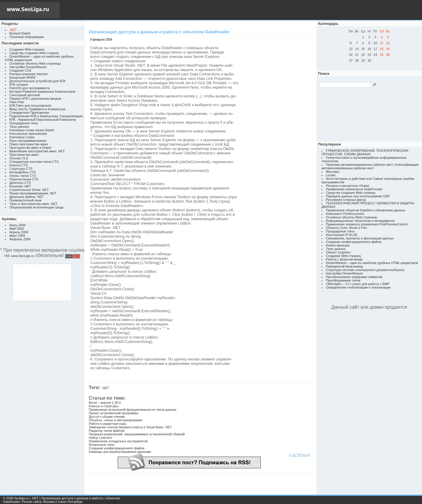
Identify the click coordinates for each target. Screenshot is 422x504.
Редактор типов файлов (107, 431)
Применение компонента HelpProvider (354, 189)
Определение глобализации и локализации (358, 287)
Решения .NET (20, 186)
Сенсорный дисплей (25, 95)
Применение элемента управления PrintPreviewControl (367, 224)
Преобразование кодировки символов (354, 277)
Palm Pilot (17, 102)
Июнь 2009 (18, 225)
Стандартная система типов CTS (34, 162)
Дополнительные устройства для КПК (37, 81)
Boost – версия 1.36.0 (105, 403)
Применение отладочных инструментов (118, 441)
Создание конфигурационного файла (117, 448)
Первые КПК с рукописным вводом (35, 99)
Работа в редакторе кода (107, 424)
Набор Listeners (100, 438)
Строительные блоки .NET (29, 190)
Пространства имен (24, 155)
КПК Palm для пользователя (30, 106)
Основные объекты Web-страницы (35, 63)
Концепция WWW (22, 77)
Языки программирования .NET (33, 193)
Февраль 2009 (20, 239)
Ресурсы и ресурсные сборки (348, 186)
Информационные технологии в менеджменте (360, 221)
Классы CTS (19, 165)
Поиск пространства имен (29, 144)
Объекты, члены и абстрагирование (116, 420)
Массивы (333, 172)
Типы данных (19, 127)
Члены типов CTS (23, 176)
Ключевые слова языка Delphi (32, 130)
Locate (331, 175)
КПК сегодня (19, 84)
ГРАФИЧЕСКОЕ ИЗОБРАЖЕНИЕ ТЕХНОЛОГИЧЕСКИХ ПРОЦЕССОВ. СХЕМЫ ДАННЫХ (365, 152)
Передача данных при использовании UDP (358, 196)
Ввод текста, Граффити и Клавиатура (37, 109)
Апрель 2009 (19, 232)
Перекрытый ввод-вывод (344, 266)
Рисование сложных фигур (346, 200)
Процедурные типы (24, 123)
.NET (105, 388)
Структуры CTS (21, 169)
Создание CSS (20, 70)
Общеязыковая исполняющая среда (36, 207)
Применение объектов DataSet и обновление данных (366, 210)
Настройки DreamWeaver (28, 67)
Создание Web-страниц (27, 49)
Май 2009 (17, 229)
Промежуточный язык (25, 200)
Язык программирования (28, 141)
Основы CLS (19, 158)
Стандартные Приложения (29, 113)
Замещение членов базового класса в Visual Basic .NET (130, 427)
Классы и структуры (104, 406)
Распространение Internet (28, 74)
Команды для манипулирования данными (120, 452)
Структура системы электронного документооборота (365, 270)
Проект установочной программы (114, 413)
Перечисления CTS (24, 179)
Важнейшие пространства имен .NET (37, 151)
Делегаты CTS (20, 183)
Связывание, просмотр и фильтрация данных (360, 238)
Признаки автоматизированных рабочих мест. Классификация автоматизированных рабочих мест (370, 166)
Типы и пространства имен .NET (33, 204)
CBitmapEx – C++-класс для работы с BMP (358, 284)
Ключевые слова (22, 137)
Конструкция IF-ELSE (342, 235)
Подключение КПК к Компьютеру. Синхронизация (46, 116)
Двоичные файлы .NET (27, 197)
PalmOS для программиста (29, 88)
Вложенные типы (102, 445)
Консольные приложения (28, 134)
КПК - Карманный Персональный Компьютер (43, 120)
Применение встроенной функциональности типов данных (133, 410)
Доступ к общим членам (107, 417)
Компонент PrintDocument (345, 214)
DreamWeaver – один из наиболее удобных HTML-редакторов (372, 263)
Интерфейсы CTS (23, 172)
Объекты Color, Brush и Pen (347, 228)
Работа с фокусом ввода (344, 259)
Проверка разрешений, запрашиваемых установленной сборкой (137, 434)
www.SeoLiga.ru (22, 256)
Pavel (304, 455)
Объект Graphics (338, 252)
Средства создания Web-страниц (34, 53)
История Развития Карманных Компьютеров (42, 92)
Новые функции (338, 245)
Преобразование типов (343, 280)
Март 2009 (17, 236)
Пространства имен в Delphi (30, 148)
